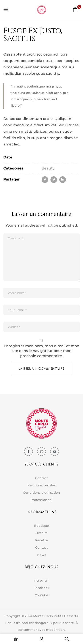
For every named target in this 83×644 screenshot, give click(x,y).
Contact (41, 478)
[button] (75, 10)
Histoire (42, 533)
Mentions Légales (41, 485)
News (42, 555)
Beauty (48, 168)
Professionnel (41, 500)
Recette (41, 540)
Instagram (41, 581)
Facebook (41, 588)
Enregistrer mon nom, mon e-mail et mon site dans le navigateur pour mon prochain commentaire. (41, 351)
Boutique (41, 526)
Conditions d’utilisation (41, 493)
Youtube (42, 595)
